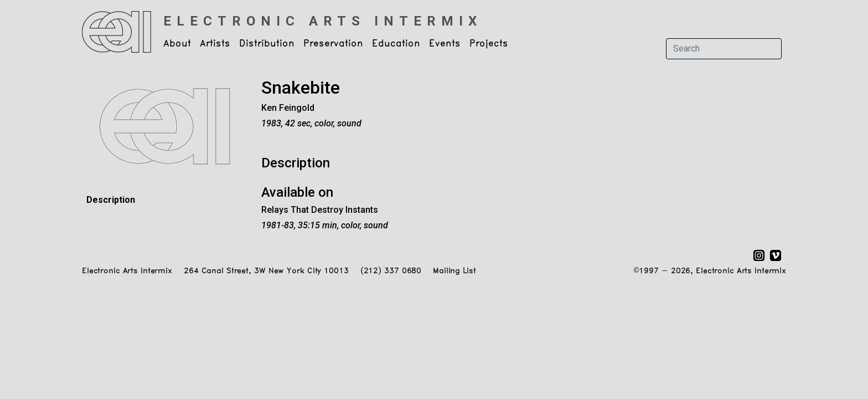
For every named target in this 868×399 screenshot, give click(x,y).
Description (111, 200)
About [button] (177, 44)
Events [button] (445, 44)
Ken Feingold (288, 108)
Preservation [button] (333, 44)
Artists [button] (215, 44)
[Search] (724, 49)
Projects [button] (489, 44)
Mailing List (454, 271)
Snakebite (301, 88)
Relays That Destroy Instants (320, 210)
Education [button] (396, 44)
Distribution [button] (267, 44)
